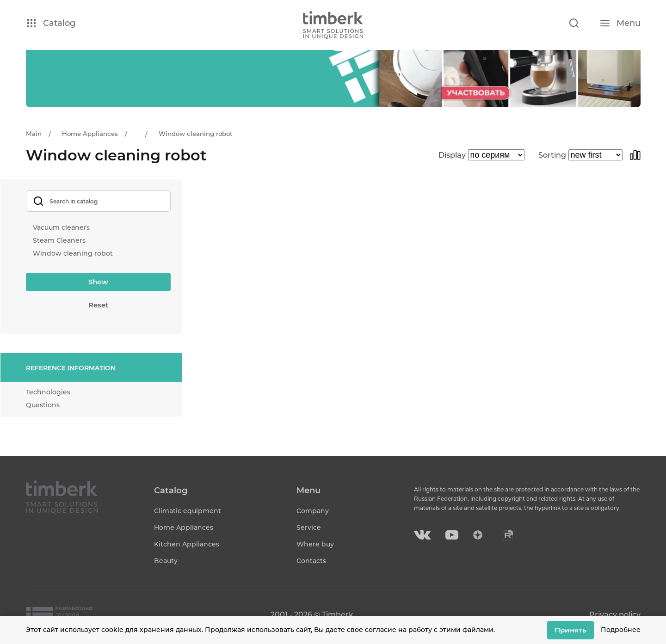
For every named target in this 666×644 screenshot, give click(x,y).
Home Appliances (184, 527)
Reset (98, 305)
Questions (43, 405)
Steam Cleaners (59, 240)
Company (313, 511)
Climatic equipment (188, 511)
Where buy (315, 544)
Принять (570, 630)
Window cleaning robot (73, 253)
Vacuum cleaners (61, 227)
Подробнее (621, 630)
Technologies (48, 392)
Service (309, 527)
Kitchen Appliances (187, 544)
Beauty (166, 561)
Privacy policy (615, 615)
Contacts (311, 561)
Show (98, 282)
